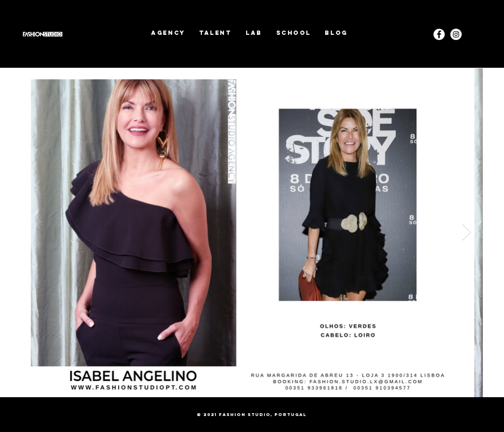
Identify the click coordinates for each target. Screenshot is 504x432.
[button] (215, 33)
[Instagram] (456, 34)
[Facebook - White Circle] (439, 34)
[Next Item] (467, 232)
